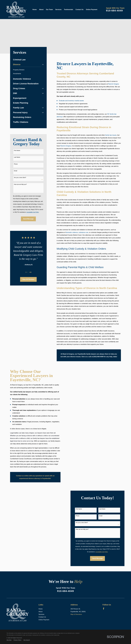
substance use (83, 232)
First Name (17, 150)
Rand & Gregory (114, 84)
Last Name (17, 157)
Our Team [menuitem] (49, 9)
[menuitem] (28, 60)
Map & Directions (76, 614)
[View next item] (30, 272)
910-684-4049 (114, 11)
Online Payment (44, 620)
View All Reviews (28, 279)
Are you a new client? (20, 178)
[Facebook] (104, 609)
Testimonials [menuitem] (69, 9)
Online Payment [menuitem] (92, 9)
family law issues (111, 135)
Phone (16, 164)
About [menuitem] (41, 9)
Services (41, 614)
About (41, 612)
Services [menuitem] (58, 9)
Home (41, 609)
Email (16, 171)
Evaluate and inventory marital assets (71, 101)
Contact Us (42, 617)
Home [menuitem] (35, 9)
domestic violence (72, 232)
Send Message (28, 219)
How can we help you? (20, 184)
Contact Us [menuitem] (79, 9)
